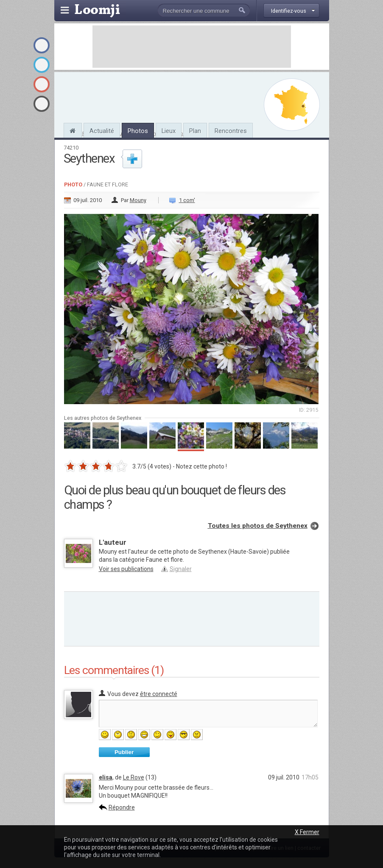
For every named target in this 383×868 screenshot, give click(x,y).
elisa (106, 777)
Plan (195, 131)
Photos (138, 131)
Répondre (122, 807)
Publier (124, 752)
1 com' (187, 200)
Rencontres (231, 131)
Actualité (102, 131)
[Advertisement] (192, 47)
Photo (73, 184)
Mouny (138, 200)
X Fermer (307, 832)
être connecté (159, 694)
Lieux (169, 131)
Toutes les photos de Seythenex (258, 526)
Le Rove (134, 777)
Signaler (181, 569)
